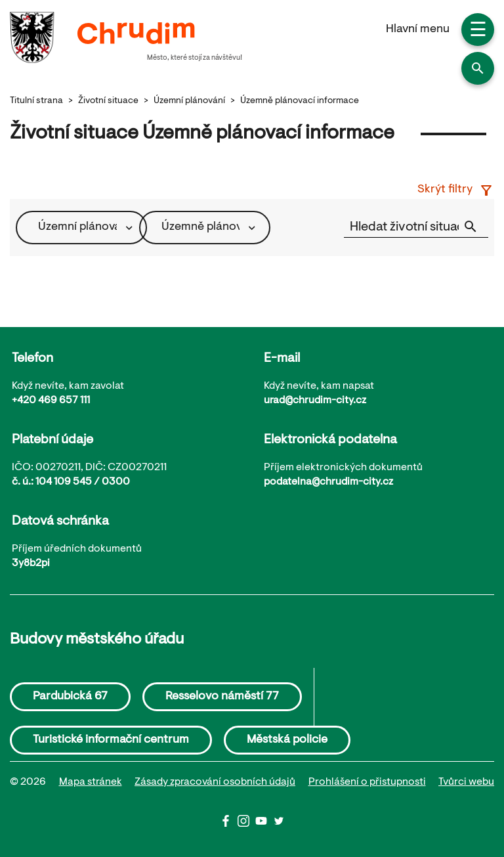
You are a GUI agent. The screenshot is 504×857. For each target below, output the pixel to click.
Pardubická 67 (70, 697)
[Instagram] (246, 824)
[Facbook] (229, 824)
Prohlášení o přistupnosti (367, 782)
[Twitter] (279, 824)
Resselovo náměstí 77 (222, 697)
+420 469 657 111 (51, 401)
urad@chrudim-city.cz (315, 401)
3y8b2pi (31, 563)
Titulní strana (36, 101)
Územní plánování (189, 101)
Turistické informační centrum (111, 740)
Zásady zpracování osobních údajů (215, 782)
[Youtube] (264, 824)
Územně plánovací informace (300, 101)
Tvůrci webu (466, 782)
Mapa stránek (91, 782)
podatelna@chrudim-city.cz (328, 482)
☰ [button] (478, 32)
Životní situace (108, 101)
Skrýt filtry (456, 190)
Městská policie (287, 740)
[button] (478, 68)
